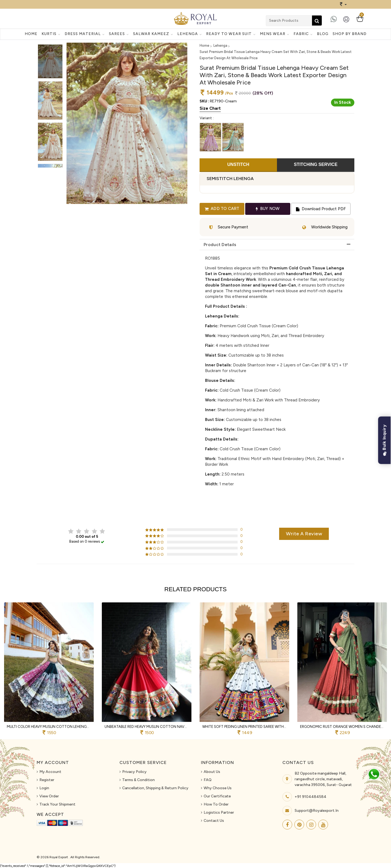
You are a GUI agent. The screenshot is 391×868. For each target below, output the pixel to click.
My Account (50, 772)
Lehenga (220, 45)
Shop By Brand (350, 34)
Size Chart (210, 108)
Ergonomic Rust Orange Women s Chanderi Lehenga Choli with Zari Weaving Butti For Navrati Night (342, 727)
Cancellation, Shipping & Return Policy (155, 788)
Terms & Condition (138, 780)
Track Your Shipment (57, 804)
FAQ (208, 780)
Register (47, 780)
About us (212, 772)
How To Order (216, 804)
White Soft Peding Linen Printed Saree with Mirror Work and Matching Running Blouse (244, 727)
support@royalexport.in (317, 811)
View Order (49, 796)
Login (44, 788)
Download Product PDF (321, 209)
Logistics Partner (219, 812)
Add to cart (222, 209)
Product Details (220, 245)
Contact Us (214, 821)
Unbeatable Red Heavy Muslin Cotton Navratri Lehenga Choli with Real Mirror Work (147, 727)
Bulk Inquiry (384, 440)
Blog (323, 34)
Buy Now (268, 209)
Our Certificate (217, 796)
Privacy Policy (134, 772)
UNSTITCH (238, 164)
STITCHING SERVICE (316, 164)
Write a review (304, 534)
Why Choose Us (218, 788)
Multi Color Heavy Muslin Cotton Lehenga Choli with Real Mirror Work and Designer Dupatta (49, 727)
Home (31, 34)
